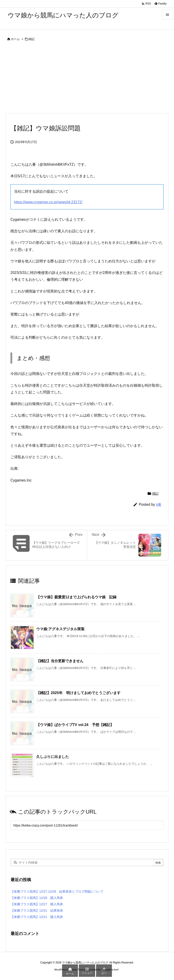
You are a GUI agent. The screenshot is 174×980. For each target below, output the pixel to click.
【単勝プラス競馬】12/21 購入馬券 (37, 917)
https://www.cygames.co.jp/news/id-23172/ (48, 202)
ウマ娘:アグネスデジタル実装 (60, 629)
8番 (159, 504)
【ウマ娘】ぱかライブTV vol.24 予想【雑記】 (75, 725)
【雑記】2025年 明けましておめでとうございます (78, 693)
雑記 (32, 39)
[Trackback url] (87, 825)
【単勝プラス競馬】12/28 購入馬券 (37, 898)
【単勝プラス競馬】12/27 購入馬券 (37, 904)
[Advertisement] (87, 79)
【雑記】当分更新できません (60, 661)
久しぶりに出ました (53, 757)
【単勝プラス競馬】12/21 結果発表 (37, 911)
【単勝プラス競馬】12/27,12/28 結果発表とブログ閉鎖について (57, 891)
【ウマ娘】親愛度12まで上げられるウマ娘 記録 (76, 597)
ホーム (15, 39)
